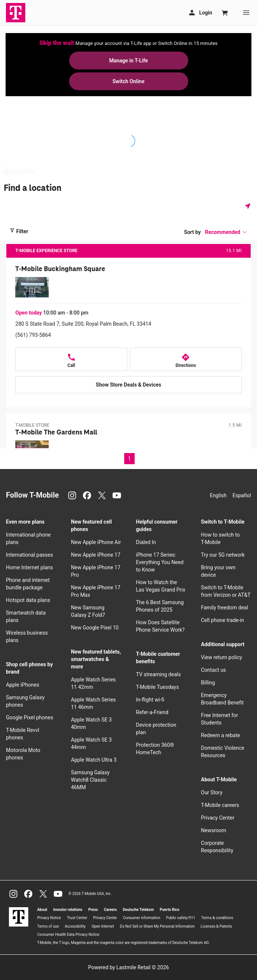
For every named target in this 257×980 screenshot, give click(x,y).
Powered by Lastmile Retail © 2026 (128, 967)
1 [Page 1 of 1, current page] (129, 459)
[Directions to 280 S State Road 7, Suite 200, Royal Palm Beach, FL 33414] (186, 359)
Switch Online (129, 81)
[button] (226, 232)
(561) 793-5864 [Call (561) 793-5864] (33, 335)
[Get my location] (249, 206)
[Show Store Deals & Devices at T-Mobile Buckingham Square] (128, 385)
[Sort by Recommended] (226, 232)
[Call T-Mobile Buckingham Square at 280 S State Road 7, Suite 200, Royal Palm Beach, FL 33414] (71, 359)
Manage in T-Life (128, 61)
